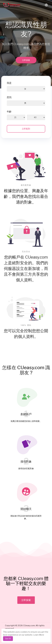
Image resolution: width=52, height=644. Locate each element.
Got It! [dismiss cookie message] (8, 639)
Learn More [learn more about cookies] (39, 635)
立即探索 (26, 60)
